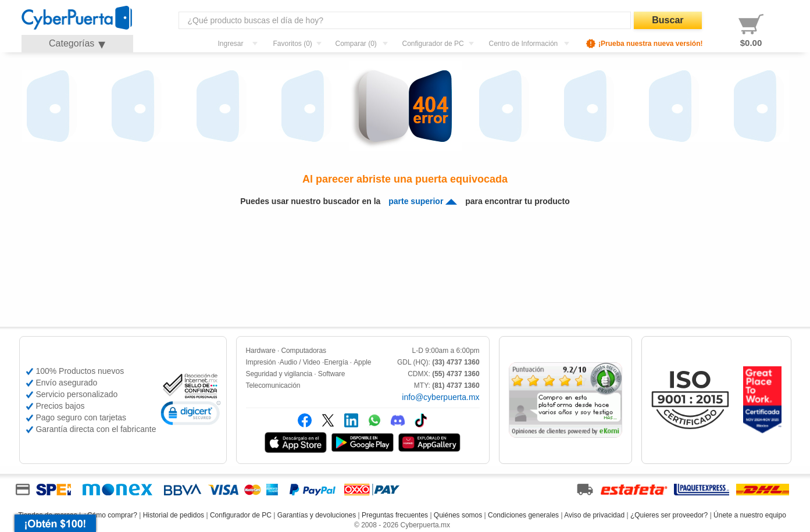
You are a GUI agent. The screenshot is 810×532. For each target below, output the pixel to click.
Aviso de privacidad (594, 515)
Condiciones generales (523, 515)
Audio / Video (300, 362)
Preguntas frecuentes (395, 515)
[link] (191, 415)
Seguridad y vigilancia (279, 374)
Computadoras (304, 351)
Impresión (261, 362)
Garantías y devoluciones (317, 515)
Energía (336, 362)
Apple (362, 362)
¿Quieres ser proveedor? (669, 515)
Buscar (668, 20)
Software (332, 374)
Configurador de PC (241, 515)
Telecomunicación (273, 385)
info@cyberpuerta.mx (440, 397)
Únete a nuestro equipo (750, 515)
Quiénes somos (458, 515)
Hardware (261, 351)
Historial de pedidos (174, 515)
